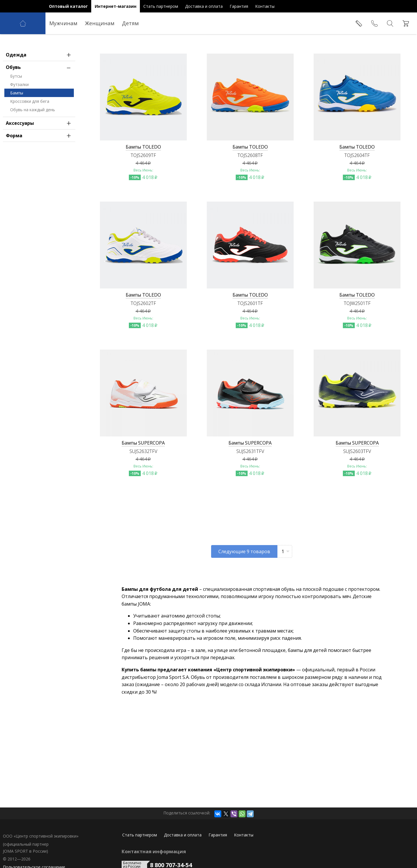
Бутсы (16, 99)
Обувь (40, 90)
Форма (40, 158)
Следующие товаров (244, 551)
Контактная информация (154, 851)
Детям (130, 23)
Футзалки (19, 107)
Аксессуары (40, 146)
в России (17, 186)
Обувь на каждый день (33, 132)
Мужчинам (63, 23)
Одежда (40, 77)
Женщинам (100, 23)
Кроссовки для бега (30, 124)
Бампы (17, 115)
